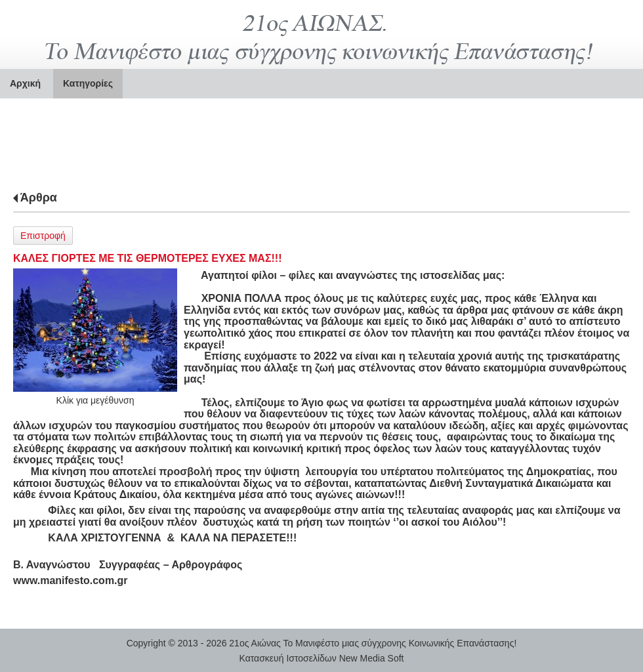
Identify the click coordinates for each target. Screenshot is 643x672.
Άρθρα (39, 198)
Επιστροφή (43, 236)
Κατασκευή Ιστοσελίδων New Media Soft (322, 658)
